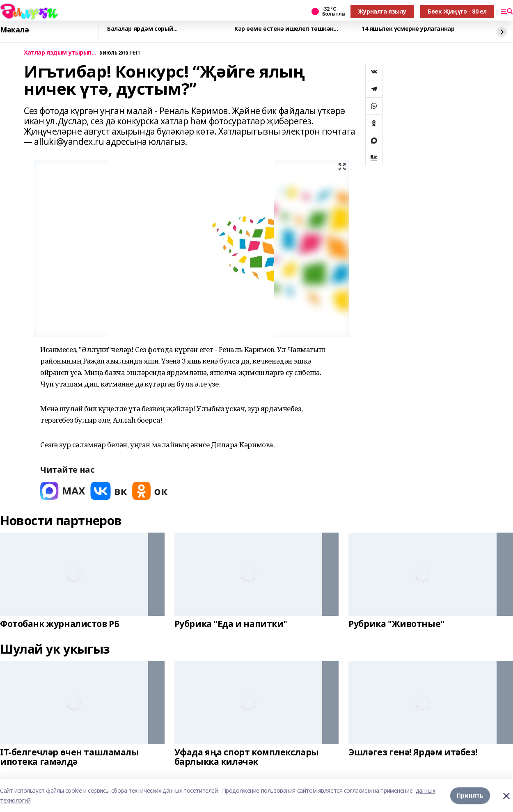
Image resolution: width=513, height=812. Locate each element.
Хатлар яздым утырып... (60, 53)
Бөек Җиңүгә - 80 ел (457, 11)
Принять (470, 795)
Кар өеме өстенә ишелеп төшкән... (286, 29)
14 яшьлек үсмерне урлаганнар (408, 29)
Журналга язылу (382, 11)
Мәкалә (14, 30)
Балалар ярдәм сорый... (142, 29)
